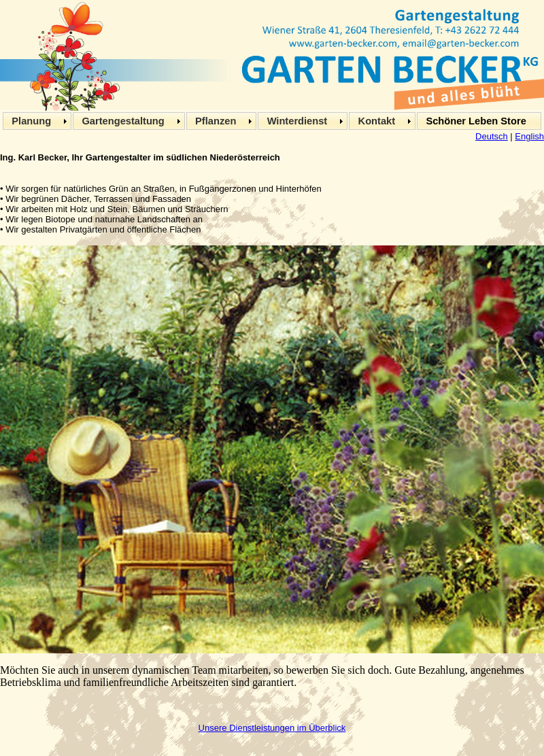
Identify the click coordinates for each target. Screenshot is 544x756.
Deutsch (492, 136)
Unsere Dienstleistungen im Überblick (272, 728)
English (529, 136)
